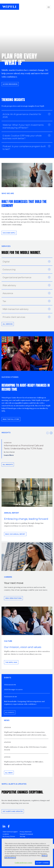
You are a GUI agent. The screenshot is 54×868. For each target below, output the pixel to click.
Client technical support (10, 832)
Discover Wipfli (9, 233)
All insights (8, 464)
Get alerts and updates (13, 811)
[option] (27, 449)
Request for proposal (26, 834)
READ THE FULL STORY (11, 419)
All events (10, 712)
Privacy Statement (26, 832)
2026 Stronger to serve (13, 689)
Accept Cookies (42, 863)
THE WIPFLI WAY (11, 662)
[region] (27, 852)
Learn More (9, 455)
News (7, 720)
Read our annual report (15, 534)
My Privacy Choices (9, 836)
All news (9, 773)
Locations (6, 834)
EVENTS (8, 678)
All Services (8, 324)
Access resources (10, 84)
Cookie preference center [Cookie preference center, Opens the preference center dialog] (23, 863)
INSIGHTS (6, 433)
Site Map (22, 836)
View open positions (13, 598)
